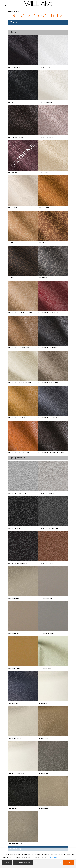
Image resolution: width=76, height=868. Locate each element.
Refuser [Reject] (7, 862)
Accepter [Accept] (68, 862)
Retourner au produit (16, 11)
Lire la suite (53, 857)
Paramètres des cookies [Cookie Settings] (23, 862)
